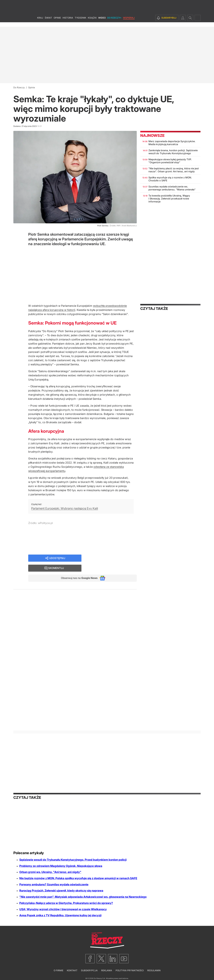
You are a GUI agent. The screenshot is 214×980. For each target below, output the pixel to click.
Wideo (102, 22)
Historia (68, 22)
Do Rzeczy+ (114, 22)
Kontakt (72, 970)
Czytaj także (154, 309)
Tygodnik (80, 22)
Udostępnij (57, 558)
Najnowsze (152, 135)
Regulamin (154, 970)
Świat (48, 22)
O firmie (58, 970)
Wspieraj (129, 22)
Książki (92, 22)
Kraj (40, 22)
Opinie (57, 22)
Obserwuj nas (78, 569)
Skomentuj (113, 558)
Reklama (107, 970)
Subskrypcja (89, 970)
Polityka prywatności (130, 970)
